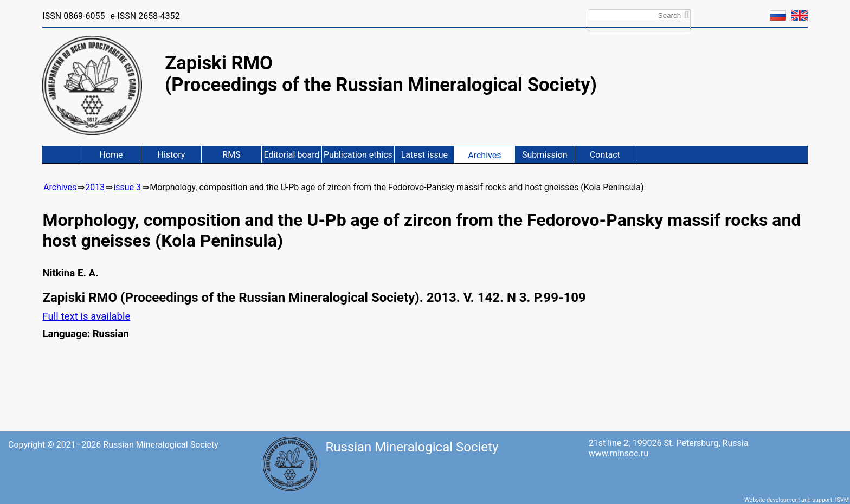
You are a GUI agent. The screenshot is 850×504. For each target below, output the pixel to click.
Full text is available (86, 316)
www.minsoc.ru (619, 453)
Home (111, 155)
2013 (95, 187)
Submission (545, 155)
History (172, 155)
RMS (231, 155)
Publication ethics (358, 155)
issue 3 (127, 187)
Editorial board (291, 155)
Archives (484, 155)
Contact (605, 155)
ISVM (842, 500)
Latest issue (424, 155)
